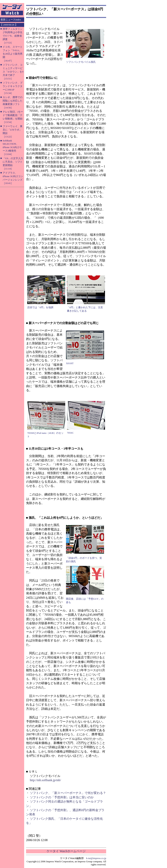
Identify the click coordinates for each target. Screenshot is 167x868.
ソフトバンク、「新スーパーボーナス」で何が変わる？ (68, 793)
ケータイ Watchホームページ (66, 851)
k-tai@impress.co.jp (96, 858)
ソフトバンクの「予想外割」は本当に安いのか (62, 797)
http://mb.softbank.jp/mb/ (45, 780)
